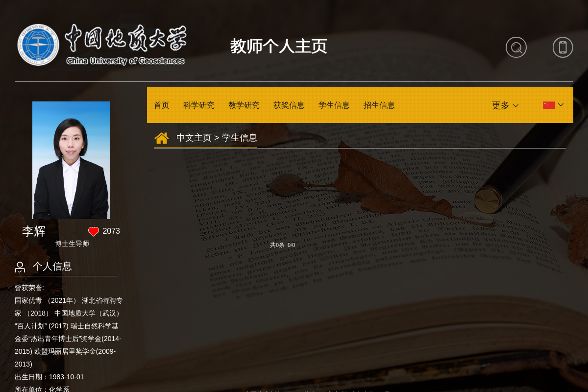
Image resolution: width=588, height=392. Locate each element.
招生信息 (379, 105)
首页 (162, 105)
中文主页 (194, 138)
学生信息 (334, 105)
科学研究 (199, 105)
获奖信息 (289, 105)
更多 (501, 105)
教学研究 (244, 105)
